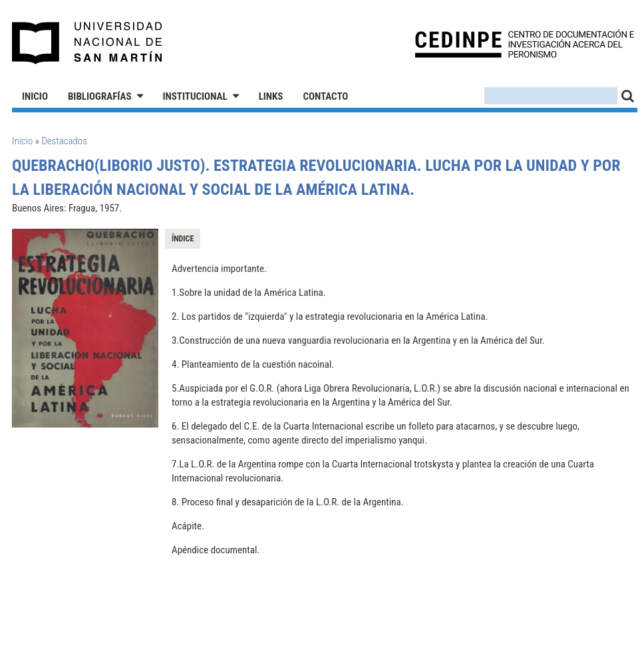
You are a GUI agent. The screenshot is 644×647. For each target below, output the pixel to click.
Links (271, 96)
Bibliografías (100, 96)
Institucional (195, 96)
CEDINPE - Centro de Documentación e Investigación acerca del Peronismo (525, 44)
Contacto (325, 96)
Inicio (35, 96)
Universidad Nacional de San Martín (87, 43)
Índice (183, 239)
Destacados (64, 141)
